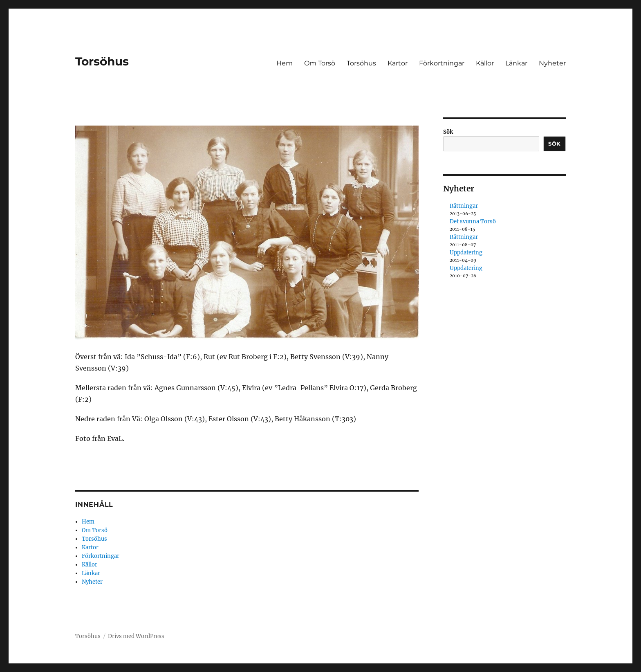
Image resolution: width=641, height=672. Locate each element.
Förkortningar (442, 63)
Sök (448, 132)
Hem (285, 63)
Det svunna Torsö (473, 221)
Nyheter (552, 63)
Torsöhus (102, 61)
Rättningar (464, 206)
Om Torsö (320, 63)
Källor (485, 63)
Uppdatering (466, 253)
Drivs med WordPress (136, 636)
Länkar (516, 63)
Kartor (398, 63)
